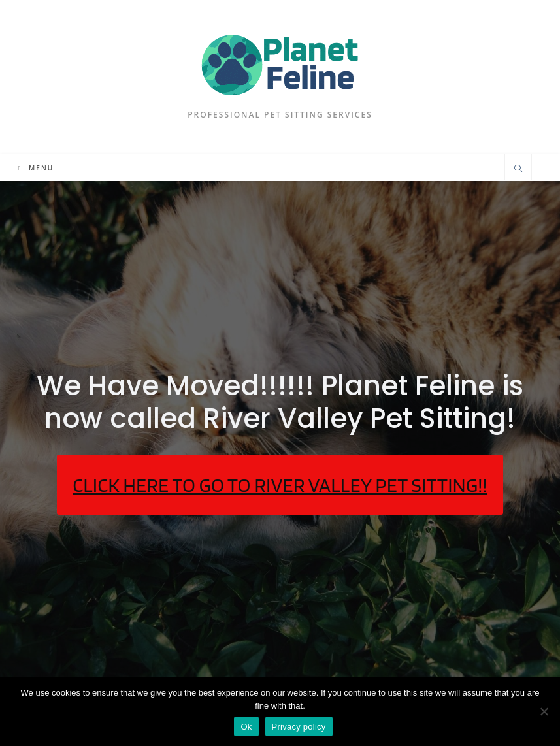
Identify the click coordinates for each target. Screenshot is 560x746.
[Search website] (518, 169)
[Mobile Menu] (36, 168)
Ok (246, 727)
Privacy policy (299, 727)
